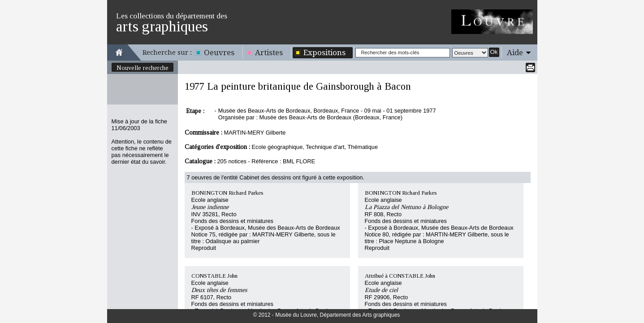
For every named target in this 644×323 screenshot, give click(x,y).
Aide (515, 52)
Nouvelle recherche (143, 68)
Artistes (269, 52)
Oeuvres (219, 52)
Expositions (324, 52)
